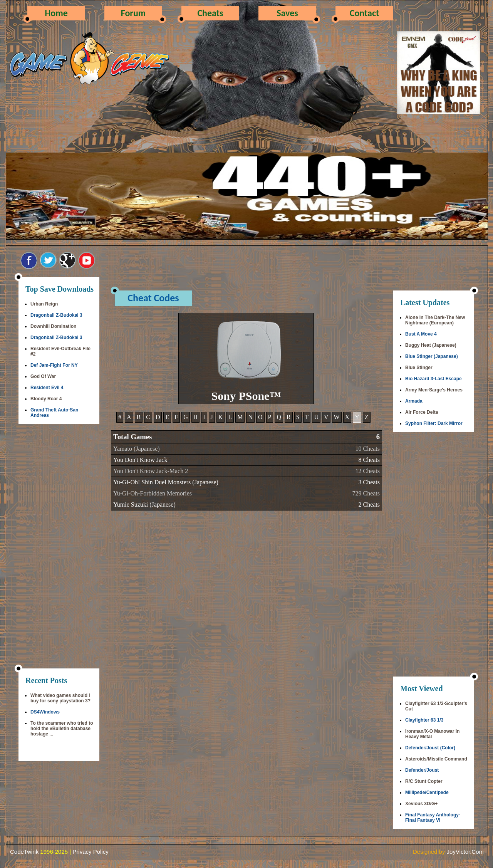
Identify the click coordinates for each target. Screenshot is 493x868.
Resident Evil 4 (47, 388)
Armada (414, 401)
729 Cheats (366, 493)
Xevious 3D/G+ (421, 804)
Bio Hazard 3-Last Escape (433, 379)
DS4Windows (45, 712)
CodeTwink (24, 852)
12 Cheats (367, 471)
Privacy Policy (90, 852)
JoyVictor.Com (465, 852)
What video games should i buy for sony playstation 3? (60, 698)
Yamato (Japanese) (137, 449)
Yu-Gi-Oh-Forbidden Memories (153, 493)
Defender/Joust (422, 770)
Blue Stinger (419, 368)
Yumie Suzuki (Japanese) (144, 505)
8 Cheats (369, 460)
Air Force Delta (422, 412)
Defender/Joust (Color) (430, 748)
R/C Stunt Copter (424, 781)
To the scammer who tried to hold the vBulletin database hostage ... (62, 729)
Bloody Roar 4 (46, 399)
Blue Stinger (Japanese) (432, 356)
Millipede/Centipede (427, 792)
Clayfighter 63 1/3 (424, 720)
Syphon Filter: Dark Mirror (434, 423)
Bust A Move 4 (421, 334)
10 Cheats (367, 449)
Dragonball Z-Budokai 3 (56, 315)
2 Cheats (369, 505)
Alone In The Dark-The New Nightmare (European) (435, 320)
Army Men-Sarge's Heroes (434, 390)
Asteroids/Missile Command (436, 759)
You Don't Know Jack (140, 460)
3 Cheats (369, 482)
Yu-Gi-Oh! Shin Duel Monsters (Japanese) (166, 482)
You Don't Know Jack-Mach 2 (151, 471)
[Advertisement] (59, 547)
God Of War (43, 376)
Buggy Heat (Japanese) (431, 345)
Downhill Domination (53, 326)
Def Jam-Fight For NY (54, 365)
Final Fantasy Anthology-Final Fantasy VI (433, 818)
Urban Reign (44, 304)
